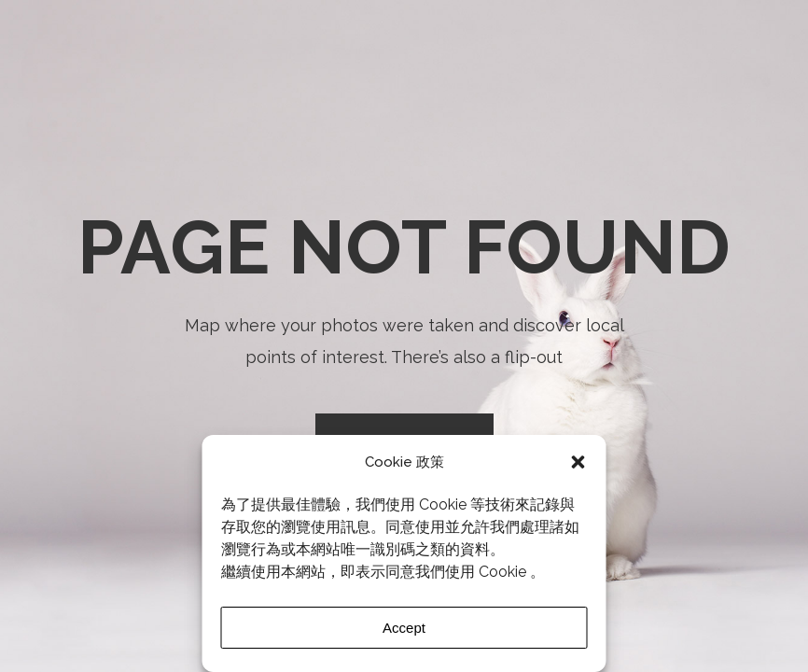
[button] (578, 462)
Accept (404, 628)
